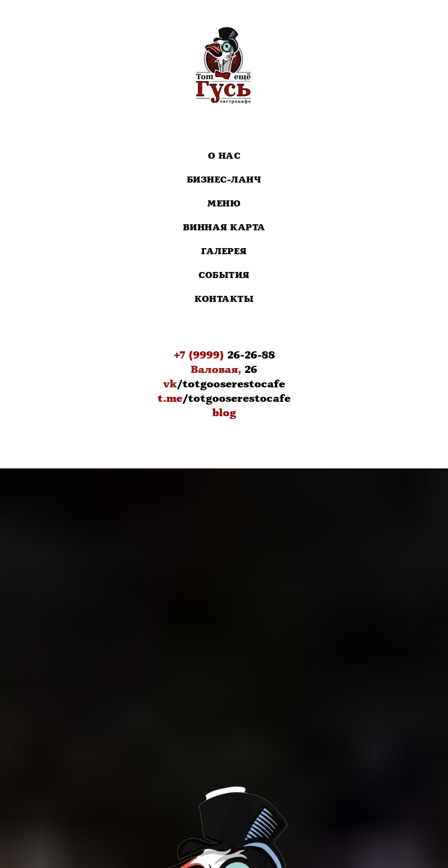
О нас (224, 156)
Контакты (224, 299)
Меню (224, 204)
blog (224, 413)
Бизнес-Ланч (224, 180)
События (224, 276)
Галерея (224, 252)
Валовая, (216, 370)
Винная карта (224, 228)
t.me (170, 398)
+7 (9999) (199, 355)
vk (170, 384)
